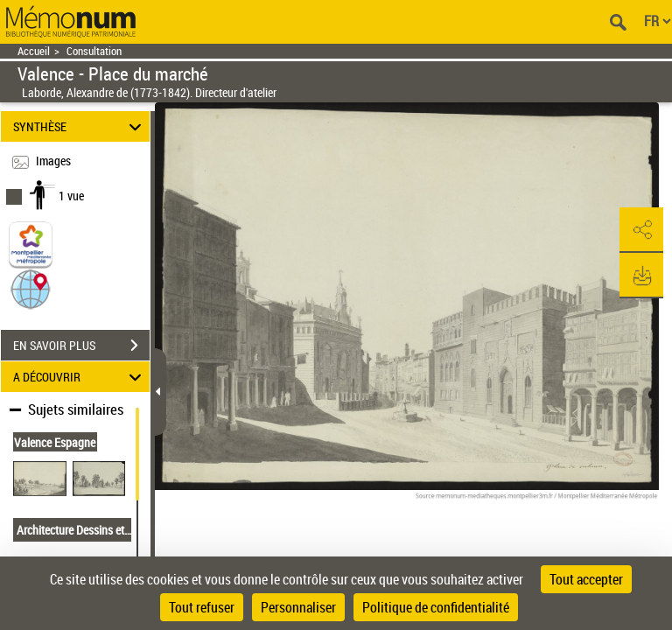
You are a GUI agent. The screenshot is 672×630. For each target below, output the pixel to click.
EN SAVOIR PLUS (81, 346)
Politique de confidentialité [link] (436, 607)
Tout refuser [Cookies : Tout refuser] (202, 607)
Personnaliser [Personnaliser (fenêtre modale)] (298, 607)
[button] (31, 288)
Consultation (94, 51)
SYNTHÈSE (80, 126)
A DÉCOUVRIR (80, 377)
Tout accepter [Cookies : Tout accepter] (586, 579)
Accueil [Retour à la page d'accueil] (34, 51)
